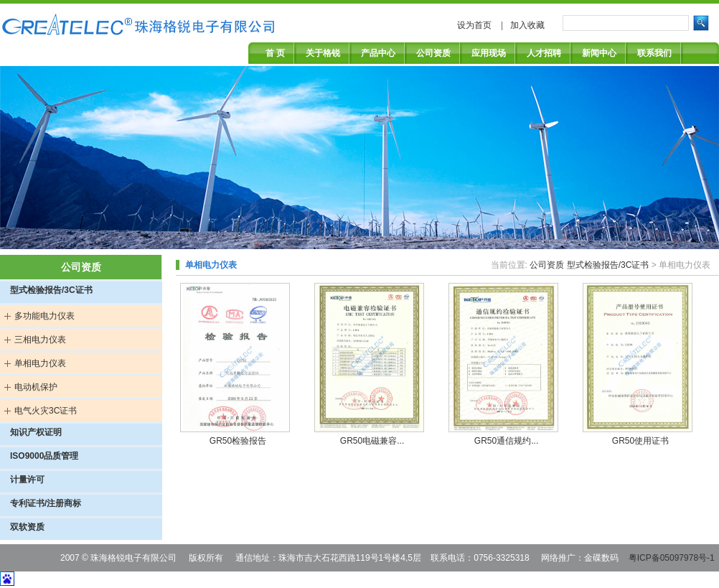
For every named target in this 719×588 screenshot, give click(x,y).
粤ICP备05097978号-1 (672, 558)
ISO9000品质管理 (44, 456)
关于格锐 (323, 53)
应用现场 (489, 53)
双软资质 (27, 527)
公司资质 (433, 53)
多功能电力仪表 (44, 316)
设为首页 (475, 25)
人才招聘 (544, 53)
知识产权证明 (36, 432)
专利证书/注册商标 (46, 503)
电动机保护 (36, 387)
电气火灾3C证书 (46, 411)
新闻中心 (599, 53)
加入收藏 (527, 25)
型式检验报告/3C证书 (51, 290)
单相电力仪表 (40, 363)
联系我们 (654, 53)
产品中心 (378, 53)
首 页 (275, 53)
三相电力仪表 (40, 340)
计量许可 (27, 480)
